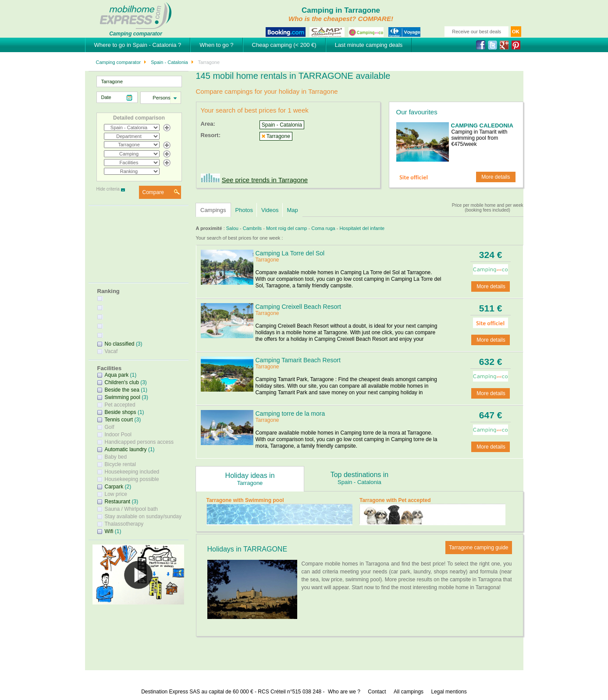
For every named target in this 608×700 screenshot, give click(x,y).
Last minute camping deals (369, 45)
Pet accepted (120, 405)
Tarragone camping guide (478, 548)
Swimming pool (123, 397)
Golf (110, 427)
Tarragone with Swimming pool (245, 500)
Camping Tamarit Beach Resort (298, 360)
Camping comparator (119, 62)
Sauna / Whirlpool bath (131, 509)
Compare (153, 192)
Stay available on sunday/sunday (143, 516)
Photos (244, 210)
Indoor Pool (118, 435)
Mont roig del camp (287, 228)
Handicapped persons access (139, 442)
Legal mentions (449, 692)
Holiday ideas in (250, 479)
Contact (377, 692)
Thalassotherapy (124, 524)
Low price (116, 494)
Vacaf (111, 351)
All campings (409, 692)
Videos (270, 210)
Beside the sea (122, 390)
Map (293, 210)
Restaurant (118, 502)
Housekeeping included (132, 472)
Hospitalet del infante (362, 228)
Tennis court (119, 420)
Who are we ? (344, 692)
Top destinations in (359, 478)
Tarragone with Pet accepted (395, 500)
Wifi (109, 531)
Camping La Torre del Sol (290, 253)
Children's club (122, 382)
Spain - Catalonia (169, 62)
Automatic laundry (126, 449)
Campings (213, 210)
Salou (232, 228)
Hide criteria (108, 189)
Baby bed (116, 457)
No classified (120, 344)
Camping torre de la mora (290, 414)
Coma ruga (323, 228)
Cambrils (252, 228)
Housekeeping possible (132, 479)
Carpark (114, 487)
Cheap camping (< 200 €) (284, 45)
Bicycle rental (120, 464)
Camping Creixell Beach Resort (298, 307)
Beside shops (121, 412)
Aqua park (117, 375)
